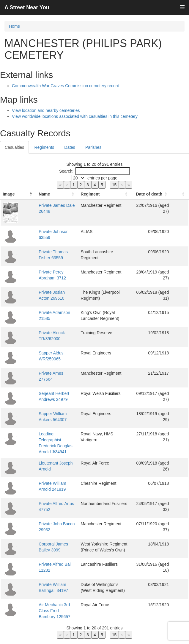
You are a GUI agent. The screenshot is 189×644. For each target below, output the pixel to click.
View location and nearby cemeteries (46, 110)
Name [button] (31, 200)
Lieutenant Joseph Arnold (49, 463)
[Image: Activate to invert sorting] (12, 197)
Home (14, 26)
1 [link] (74, 185)
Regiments (44, 147)
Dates (70, 147)
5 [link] (102, 185)
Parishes (93, 147)
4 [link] (95, 185)
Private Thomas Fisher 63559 (53, 258)
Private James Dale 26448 (50, 211)
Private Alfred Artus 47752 (50, 504)
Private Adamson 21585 (48, 318)
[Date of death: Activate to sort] (161, 197)
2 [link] (81, 185)
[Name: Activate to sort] (54, 197)
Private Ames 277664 (46, 379)
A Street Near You (27, 7)
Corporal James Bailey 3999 (52, 544)
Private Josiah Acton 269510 (52, 298)
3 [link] (88, 185)
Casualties (14, 147)
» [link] (129, 185)
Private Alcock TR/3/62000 (50, 339)
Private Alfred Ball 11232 (49, 564)
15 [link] (114, 185)
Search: (66, 171)
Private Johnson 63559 (47, 237)
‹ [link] (67, 185)
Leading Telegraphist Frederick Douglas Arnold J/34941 (49, 446)
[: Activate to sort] (183, 197)
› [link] (122, 185)
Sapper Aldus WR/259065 (50, 359)
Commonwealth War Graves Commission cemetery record (66, 86)
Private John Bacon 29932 (50, 524)
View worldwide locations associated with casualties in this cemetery (75, 116)
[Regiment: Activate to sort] (114, 197)
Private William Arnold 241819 (54, 483)
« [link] (60, 185)
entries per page (102, 178)
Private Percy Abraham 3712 (52, 278)
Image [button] (9, 200)
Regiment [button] (97, 200)
